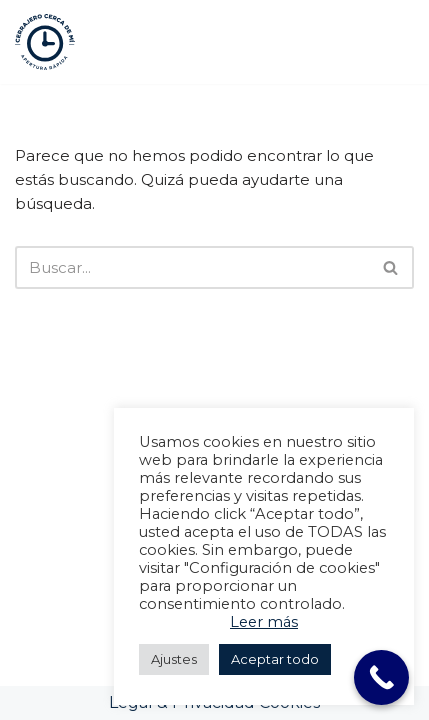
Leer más (264, 622)
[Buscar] (192, 267)
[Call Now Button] (381, 677)
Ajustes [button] (174, 659)
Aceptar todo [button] (275, 659)
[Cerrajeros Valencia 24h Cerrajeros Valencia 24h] (45, 42)
